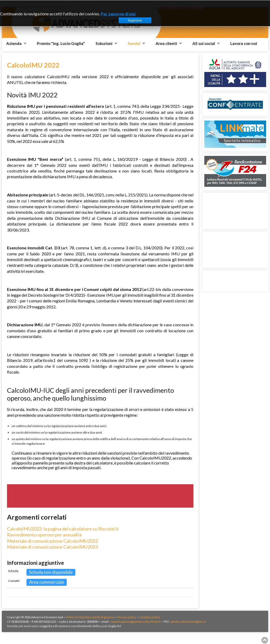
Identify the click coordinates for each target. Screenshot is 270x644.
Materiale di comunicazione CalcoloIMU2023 (52, 547)
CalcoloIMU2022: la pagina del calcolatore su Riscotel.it (63, 529)
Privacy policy (127, 617)
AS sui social (204, 43)
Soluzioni (104, 43)
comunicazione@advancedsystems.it (135, 622)
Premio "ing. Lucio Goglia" (61, 43)
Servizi (134, 43)
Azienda (14, 43)
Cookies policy (150, 617)
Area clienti (166, 43)
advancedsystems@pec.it (188, 622)
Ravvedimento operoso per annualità (44, 535)
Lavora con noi (244, 43)
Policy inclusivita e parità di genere (90, 617)
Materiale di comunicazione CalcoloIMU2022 (52, 541)
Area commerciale (47, 582)
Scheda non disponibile (51, 572)
